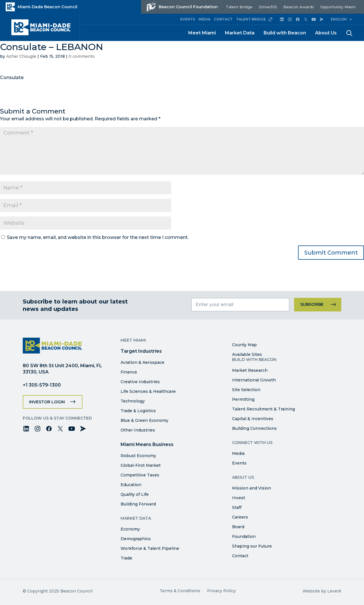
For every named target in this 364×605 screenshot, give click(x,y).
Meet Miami (202, 33)
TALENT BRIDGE (254, 19)
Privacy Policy (221, 591)
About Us (326, 33)
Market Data (240, 33)
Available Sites (247, 354)
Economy (130, 529)
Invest (239, 498)
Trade (126, 558)
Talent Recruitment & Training (263, 409)
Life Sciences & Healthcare (148, 391)
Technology (133, 401)
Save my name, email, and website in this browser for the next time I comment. (98, 237)
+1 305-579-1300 (42, 385)
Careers (240, 517)
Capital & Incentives (253, 419)
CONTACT (223, 19)
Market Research (250, 370)
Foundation (244, 536)
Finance (129, 372)
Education (131, 485)
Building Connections (254, 428)
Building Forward (138, 504)
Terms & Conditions (180, 591)
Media (238, 453)
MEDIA (204, 19)
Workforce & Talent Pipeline (150, 548)
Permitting (243, 399)
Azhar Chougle (21, 56)
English (339, 19)
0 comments (82, 56)
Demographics (136, 539)
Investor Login (47, 402)
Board (238, 527)
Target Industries (141, 351)
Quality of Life (135, 494)
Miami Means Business (147, 444)
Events (239, 463)
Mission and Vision (252, 488)
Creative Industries (140, 382)
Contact (240, 556)
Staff (237, 507)
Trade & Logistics (138, 411)
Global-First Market (141, 465)
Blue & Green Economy (144, 420)
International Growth (254, 380)
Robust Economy (138, 456)
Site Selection (246, 390)
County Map (244, 345)
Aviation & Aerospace (142, 362)
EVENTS (188, 19)
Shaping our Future (252, 546)
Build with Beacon (285, 33)
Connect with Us (252, 443)
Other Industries (138, 430)
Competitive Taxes (140, 475)
